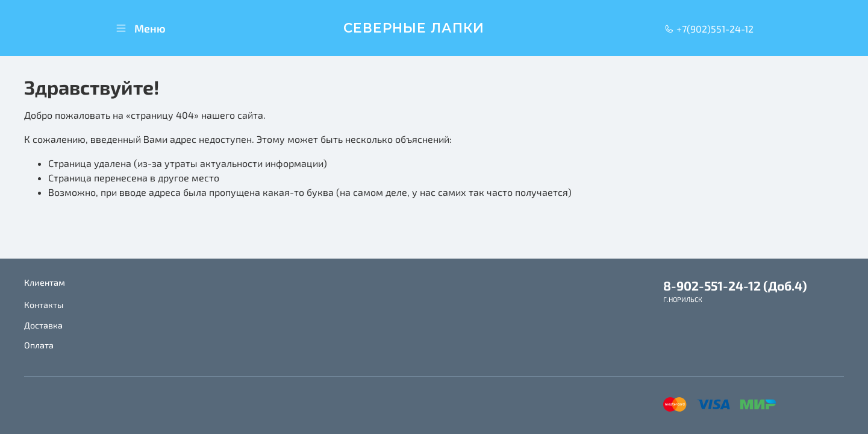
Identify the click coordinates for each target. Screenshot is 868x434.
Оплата (39, 345)
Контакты (44, 305)
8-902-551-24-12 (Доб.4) (735, 285)
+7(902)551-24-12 (709, 29)
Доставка (43, 325)
